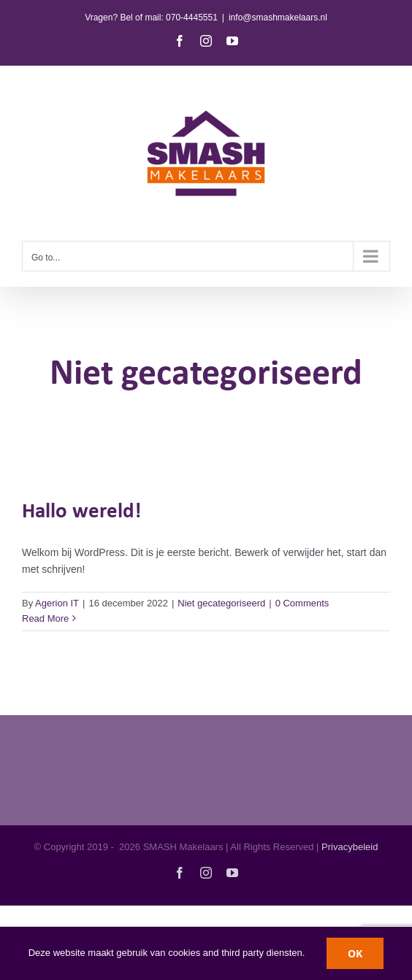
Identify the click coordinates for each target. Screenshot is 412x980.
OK (355, 953)
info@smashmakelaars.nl (278, 18)
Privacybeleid (350, 847)
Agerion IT (57, 603)
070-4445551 (192, 18)
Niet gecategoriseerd (221, 603)
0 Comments (302, 603)
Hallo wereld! (81, 512)
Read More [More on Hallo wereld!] (45, 618)
